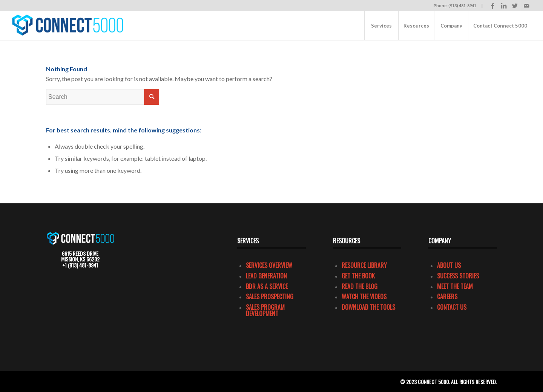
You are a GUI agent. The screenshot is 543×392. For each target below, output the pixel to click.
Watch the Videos (364, 297)
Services (248, 241)
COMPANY (440, 241)
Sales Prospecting (270, 297)
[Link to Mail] (526, 6)
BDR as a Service (267, 286)
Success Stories (458, 276)
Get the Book (358, 276)
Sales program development (265, 311)
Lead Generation (266, 276)
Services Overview (269, 265)
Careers (447, 297)
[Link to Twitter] (515, 6)
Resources (347, 241)
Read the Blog (360, 286)
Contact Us (452, 307)
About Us (449, 265)
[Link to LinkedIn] (504, 6)
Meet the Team (455, 286)
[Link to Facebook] (492, 6)
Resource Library (364, 265)
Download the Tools (368, 307)
